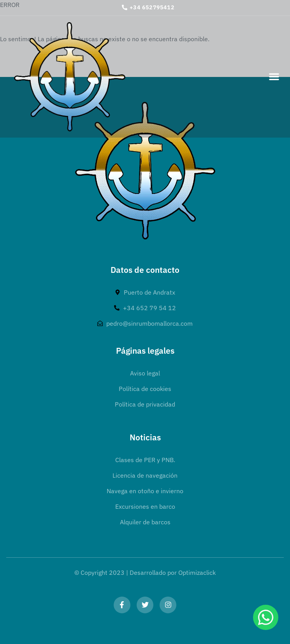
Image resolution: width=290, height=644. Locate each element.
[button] (274, 77)
